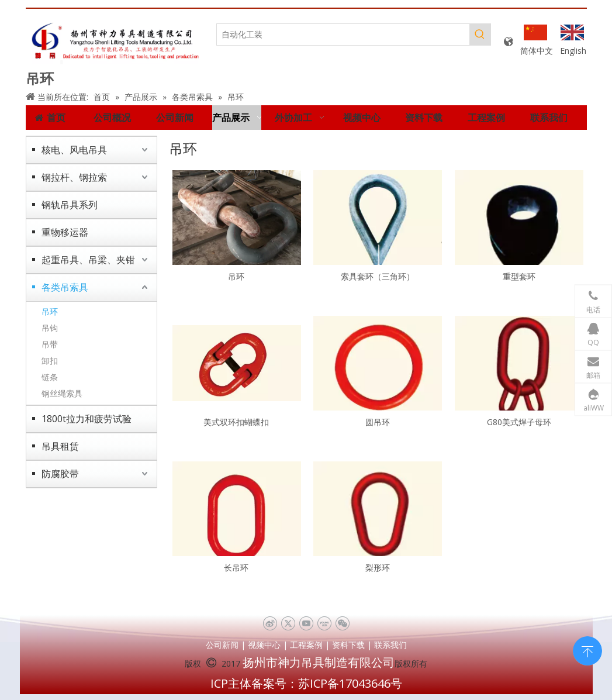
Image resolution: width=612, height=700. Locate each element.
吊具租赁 (60, 446)
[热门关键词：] (480, 35)
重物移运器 (65, 232)
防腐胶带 (60, 474)
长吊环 (236, 568)
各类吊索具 (65, 287)
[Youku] (324, 623)
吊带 (50, 344)
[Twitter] (288, 623)
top (587, 650)
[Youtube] (306, 623)
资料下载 (348, 645)
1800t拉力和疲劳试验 (87, 419)
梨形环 (378, 568)
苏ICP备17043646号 (350, 683)
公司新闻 (222, 645)
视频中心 (264, 645)
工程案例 (306, 645)
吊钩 (50, 328)
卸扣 (50, 361)
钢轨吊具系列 (70, 205)
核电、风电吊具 (74, 150)
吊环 (50, 311)
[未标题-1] (115, 42)
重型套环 (519, 276)
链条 (50, 377)
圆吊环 (378, 422)
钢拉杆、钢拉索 (74, 177)
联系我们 (390, 645)
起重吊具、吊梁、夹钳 (88, 260)
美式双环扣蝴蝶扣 (236, 422)
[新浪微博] (270, 623)
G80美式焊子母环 (519, 422)
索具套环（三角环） (378, 276)
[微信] (342, 623)
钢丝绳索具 (62, 393)
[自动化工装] (343, 35)
